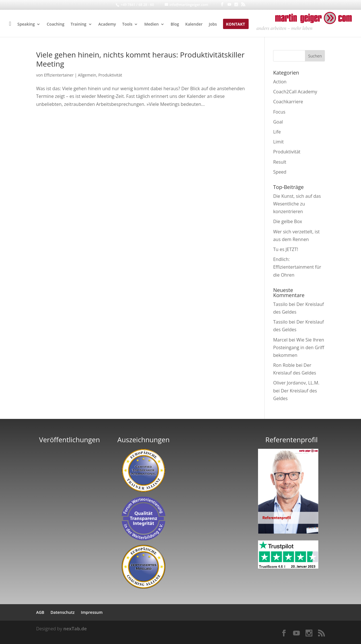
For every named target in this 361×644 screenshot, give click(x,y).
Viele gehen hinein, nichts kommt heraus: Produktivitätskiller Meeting (140, 59)
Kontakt (235, 24)
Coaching (55, 24)
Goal (278, 122)
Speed (280, 172)
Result (280, 162)
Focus (279, 112)
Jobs (213, 24)
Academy (107, 24)
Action (280, 82)
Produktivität (110, 75)
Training (78, 24)
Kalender (194, 24)
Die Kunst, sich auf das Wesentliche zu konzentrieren (297, 204)
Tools (127, 24)
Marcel (280, 340)
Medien (151, 24)
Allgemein (87, 75)
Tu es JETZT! (286, 249)
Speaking (26, 24)
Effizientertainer (59, 75)
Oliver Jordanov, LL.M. (296, 383)
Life (277, 132)
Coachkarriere (288, 102)
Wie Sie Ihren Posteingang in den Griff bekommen (299, 347)
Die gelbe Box (288, 221)
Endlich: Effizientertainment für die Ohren (297, 267)
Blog (175, 24)
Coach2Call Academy (295, 92)
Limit (278, 142)
